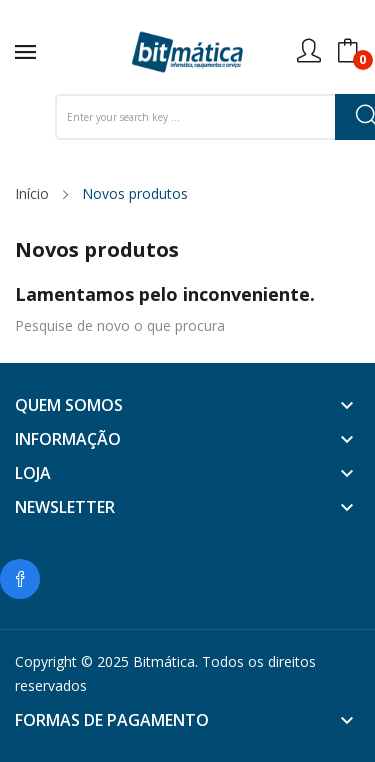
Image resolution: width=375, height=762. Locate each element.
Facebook (20, 579)
